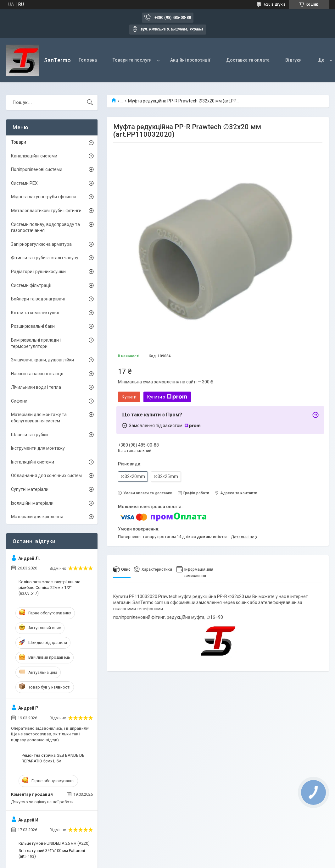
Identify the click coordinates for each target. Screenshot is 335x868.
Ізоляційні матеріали (32, 503)
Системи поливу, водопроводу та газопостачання (45, 228)
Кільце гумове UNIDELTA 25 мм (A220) (54, 843)
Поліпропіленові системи (37, 169)
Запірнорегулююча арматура (41, 244)
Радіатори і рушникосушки (38, 272)
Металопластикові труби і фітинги (46, 211)
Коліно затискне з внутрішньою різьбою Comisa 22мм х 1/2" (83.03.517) (50, 588)
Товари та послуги (132, 60)
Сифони (19, 401)
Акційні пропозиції (190, 60)
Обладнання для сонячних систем (46, 475)
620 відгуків (275, 4)
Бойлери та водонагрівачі (38, 299)
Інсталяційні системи (33, 462)
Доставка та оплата (248, 60)
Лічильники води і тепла (36, 387)
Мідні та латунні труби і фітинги (43, 197)
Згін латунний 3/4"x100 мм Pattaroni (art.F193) (52, 853)
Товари (19, 142)
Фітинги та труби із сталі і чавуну (45, 258)
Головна (88, 60)
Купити (129, 397)
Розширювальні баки (33, 326)
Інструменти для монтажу (38, 448)
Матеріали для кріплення (37, 517)
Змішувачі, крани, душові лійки (42, 360)
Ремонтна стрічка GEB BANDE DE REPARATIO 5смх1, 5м (53, 758)
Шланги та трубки (29, 435)
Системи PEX (24, 183)
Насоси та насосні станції (37, 374)
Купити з (167, 397)
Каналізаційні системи (34, 156)
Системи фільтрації (31, 285)
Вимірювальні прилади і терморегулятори (36, 343)
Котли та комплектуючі (35, 313)
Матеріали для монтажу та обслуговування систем (39, 418)
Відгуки (293, 60)
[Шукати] (90, 102)
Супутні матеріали (30, 489)
